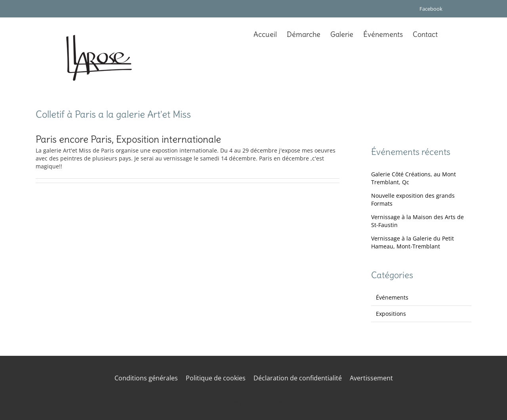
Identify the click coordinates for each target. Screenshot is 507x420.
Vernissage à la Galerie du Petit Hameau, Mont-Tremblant (413, 242)
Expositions (391, 314)
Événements (392, 297)
